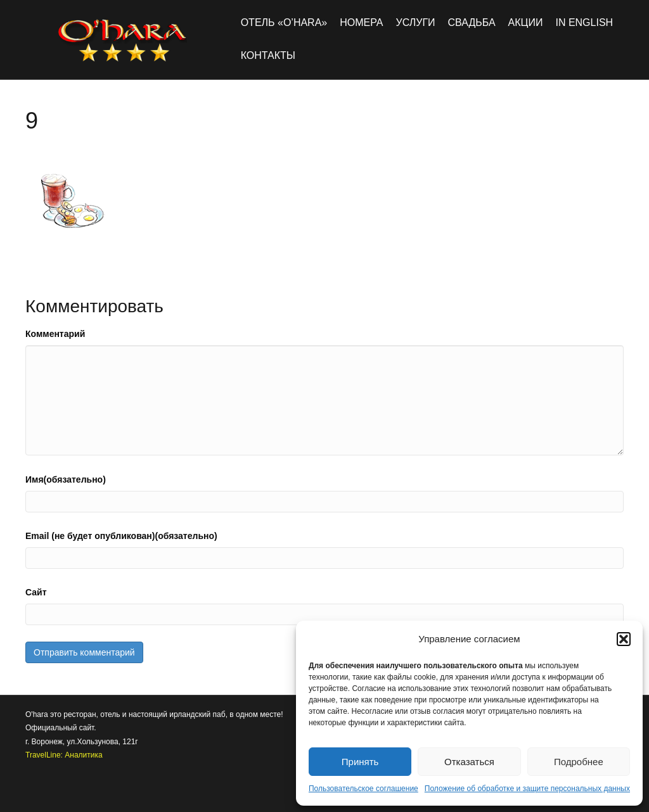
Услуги (416, 22)
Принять (360, 762)
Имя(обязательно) (66, 479)
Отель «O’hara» (284, 22)
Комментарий (55, 334)
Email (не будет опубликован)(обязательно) (121, 536)
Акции (526, 22)
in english (584, 22)
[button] (624, 639)
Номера (361, 22)
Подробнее (579, 762)
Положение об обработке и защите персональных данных (527, 789)
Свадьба (472, 22)
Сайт (36, 592)
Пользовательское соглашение (363, 789)
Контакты (268, 55)
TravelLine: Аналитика (64, 755)
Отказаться (469, 762)
